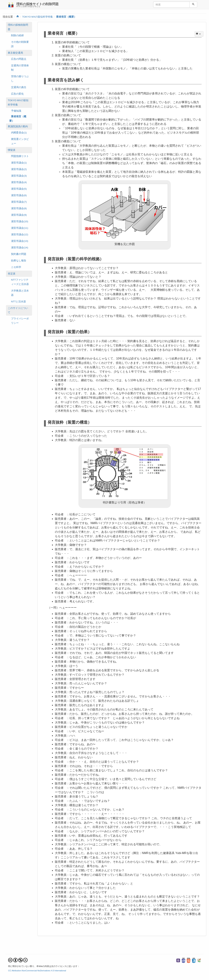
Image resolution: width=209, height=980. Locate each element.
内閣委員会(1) (19, 133)
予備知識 (16, 111)
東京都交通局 (15, 53)
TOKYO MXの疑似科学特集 (37, 17)
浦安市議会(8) (19, 208)
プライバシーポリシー (20, 321)
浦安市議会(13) (20, 241)
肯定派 (12, 274)
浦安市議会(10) (20, 221)
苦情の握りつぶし (20, 79)
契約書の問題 (19, 254)
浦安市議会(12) (20, 234)
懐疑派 (12, 150)
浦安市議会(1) (19, 163)
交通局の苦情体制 (20, 68)
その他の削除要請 (20, 44)
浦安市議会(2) (19, 169)
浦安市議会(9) (19, 215)
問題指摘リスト (20, 156)
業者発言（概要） (66, 17)
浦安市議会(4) (19, 182)
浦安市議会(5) (19, 189)
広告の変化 (17, 94)
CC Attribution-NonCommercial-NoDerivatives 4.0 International (37, 971)
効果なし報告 (19, 261)
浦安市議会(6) (19, 195)
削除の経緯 (17, 35)
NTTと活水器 (18, 302)
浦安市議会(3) (19, 176)
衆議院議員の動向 (18, 126)
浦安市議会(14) (20, 248)
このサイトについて (18, 310)
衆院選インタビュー (20, 141)
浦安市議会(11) (20, 228)
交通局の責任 (19, 87)
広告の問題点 (19, 59)
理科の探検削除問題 (18, 27)
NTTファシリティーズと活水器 (20, 282)
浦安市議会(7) (19, 202)
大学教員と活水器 (20, 293)
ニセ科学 (16, 267)
